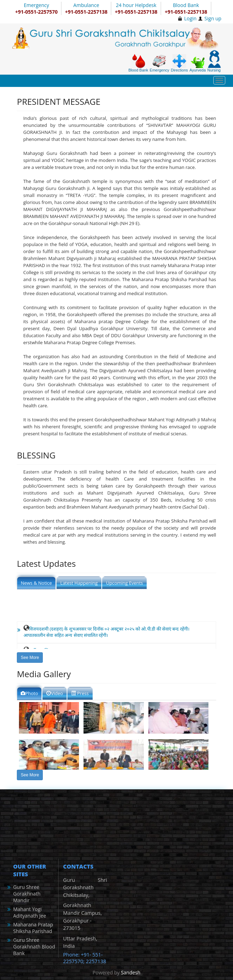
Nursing (214, 61)
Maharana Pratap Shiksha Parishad (33, 928)
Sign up (213, 18)
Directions (179, 63)
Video (55, 693)
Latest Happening (79, 583)
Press (80, 693)
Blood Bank (138, 63)
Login (190, 18)
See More (30, 658)
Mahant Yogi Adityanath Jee (29, 912)
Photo (29, 693)
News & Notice (36, 583)
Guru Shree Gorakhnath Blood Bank (34, 947)
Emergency (160, 63)
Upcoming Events (124, 583)
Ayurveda (198, 64)
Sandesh (131, 972)
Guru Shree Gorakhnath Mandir (27, 894)
